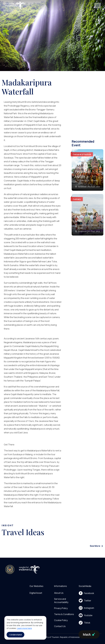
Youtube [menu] (86, 615)
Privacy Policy (61, 608)
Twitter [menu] (85, 601)
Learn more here (24, 628)
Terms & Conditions (64, 614)
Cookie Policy (61, 620)
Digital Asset (36, 593)
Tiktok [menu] (84, 623)
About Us (59, 593)
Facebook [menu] (86, 593)
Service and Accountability (61, 601)
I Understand (15, 635)
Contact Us (60, 626)
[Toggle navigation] (97, 5)
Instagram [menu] (86, 608)
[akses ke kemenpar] (10, 569)
